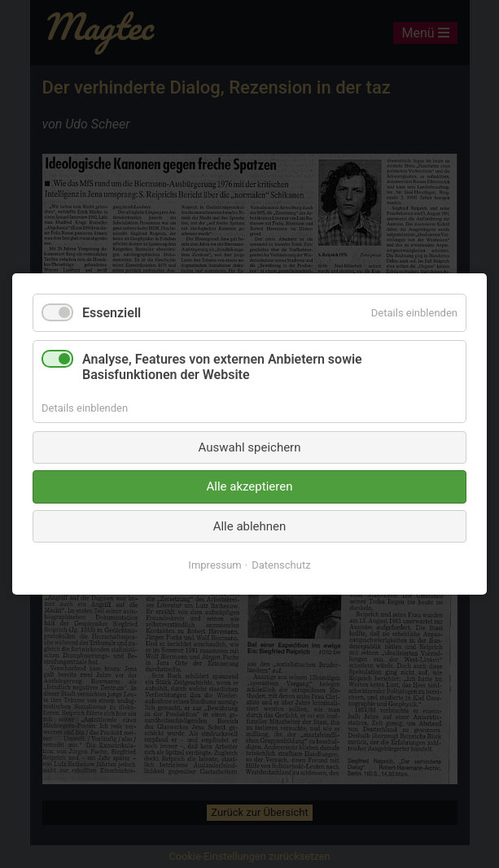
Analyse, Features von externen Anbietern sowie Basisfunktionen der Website (222, 367)
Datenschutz (281, 565)
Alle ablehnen (250, 526)
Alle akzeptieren (250, 486)
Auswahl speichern (250, 447)
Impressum (214, 565)
